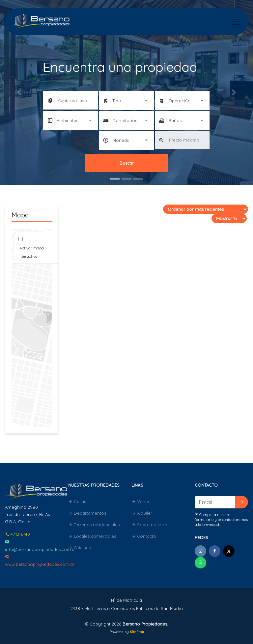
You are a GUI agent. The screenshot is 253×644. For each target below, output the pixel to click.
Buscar (127, 163)
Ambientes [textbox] (67, 120)
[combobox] (126, 101)
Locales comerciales (92, 536)
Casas (77, 501)
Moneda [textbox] (121, 140)
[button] (19, 92)
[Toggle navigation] (236, 22)
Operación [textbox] (179, 101)
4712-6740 (17, 534)
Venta (140, 501)
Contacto (144, 536)
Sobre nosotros (150, 525)
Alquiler (142, 513)
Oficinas (79, 548)
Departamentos (87, 513)
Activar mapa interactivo (31, 252)
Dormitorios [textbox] (125, 120)
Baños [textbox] (175, 120)
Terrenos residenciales (94, 525)
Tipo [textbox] (117, 101)
